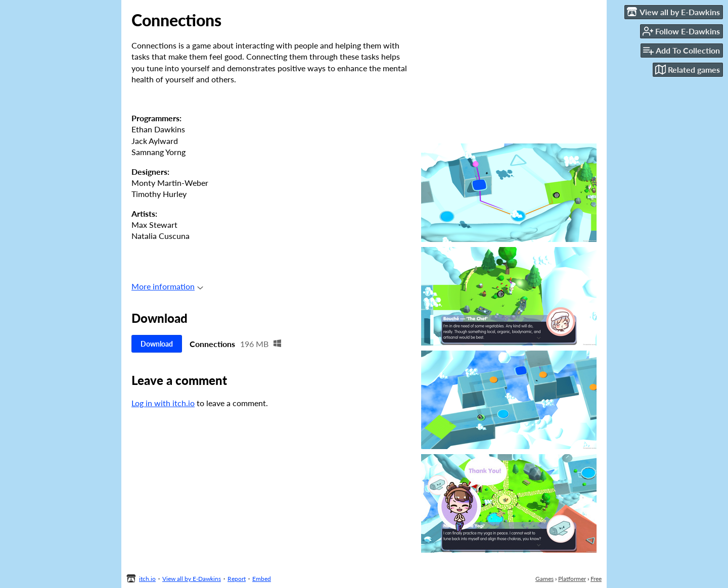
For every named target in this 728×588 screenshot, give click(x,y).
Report (237, 579)
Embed (262, 579)
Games (544, 579)
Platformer (572, 579)
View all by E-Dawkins (192, 579)
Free (596, 579)
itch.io (147, 579)
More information (167, 286)
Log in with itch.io (163, 403)
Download (157, 344)
